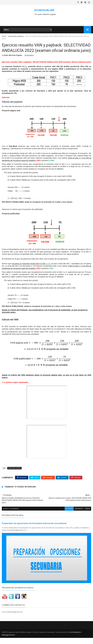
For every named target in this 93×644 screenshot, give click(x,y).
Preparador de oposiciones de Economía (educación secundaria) (34, 530)
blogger (69, 515)
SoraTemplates (75, 638)
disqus (87, 515)
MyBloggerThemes (8, 641)
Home (4, 37)
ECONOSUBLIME (44, 10)
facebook (79, 515)
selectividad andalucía (16, 37)
